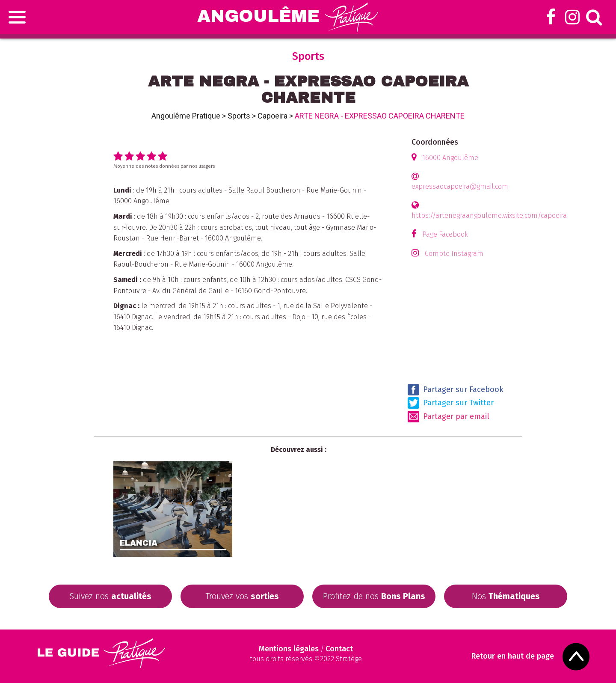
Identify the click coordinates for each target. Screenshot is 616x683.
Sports (239, 116)
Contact (339, 649)
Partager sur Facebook (456, 390)
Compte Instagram (454, 254)
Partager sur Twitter (451, 403)
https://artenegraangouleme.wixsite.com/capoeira (489, 215)
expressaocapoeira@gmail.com (460, 186)
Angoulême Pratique (186, 116)
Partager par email (449, 417)
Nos (506, 596)
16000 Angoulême (450, 158)
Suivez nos (110, 596)
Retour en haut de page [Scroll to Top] (513, 656)
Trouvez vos (242, 596)
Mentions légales (289, 649)
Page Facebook (445, 234)
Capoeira (272, 116)
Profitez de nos (374, 596)
